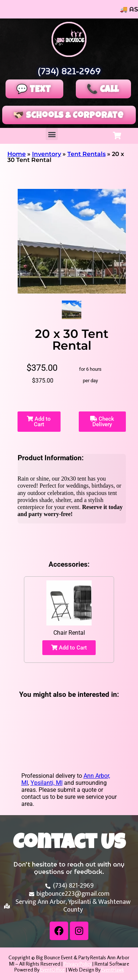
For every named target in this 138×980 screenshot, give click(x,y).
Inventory (47, 154)
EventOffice (52, 969)
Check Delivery (102, 422)
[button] (52, 134)
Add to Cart (39, 422)
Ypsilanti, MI (47, 783)
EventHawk (113, 969)
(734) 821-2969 (69, 71)
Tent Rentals (86, 154)
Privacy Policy (77, 964)
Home (17, 154)
